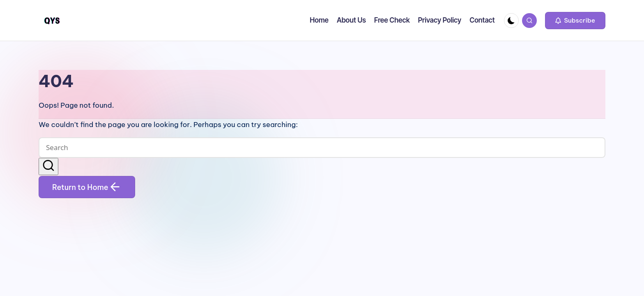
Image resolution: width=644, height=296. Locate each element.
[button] (575, 21)
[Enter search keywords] (322, 148)
